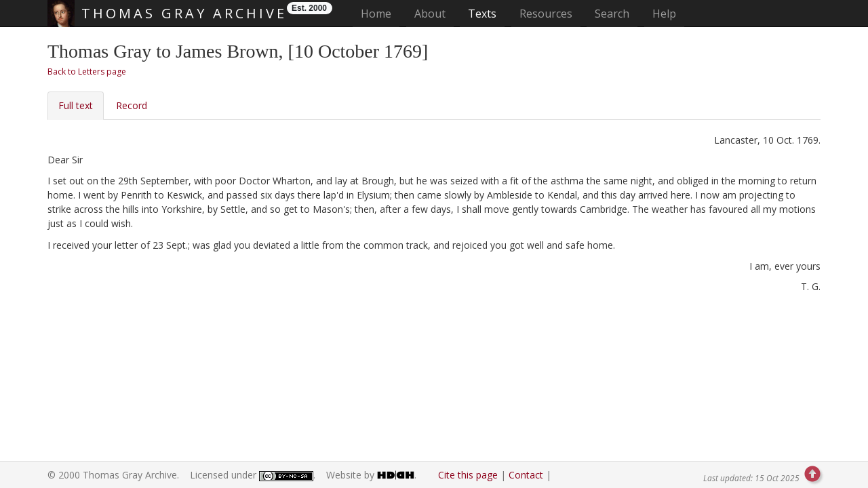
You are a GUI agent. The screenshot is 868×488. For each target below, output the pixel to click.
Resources (546, 14)
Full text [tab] (76, 105)
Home (380, 13)
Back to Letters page (87, 72)
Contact (526, 475)
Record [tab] (132, 105)
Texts (482, 14)
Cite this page (468, 475)
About (430, 14)
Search (612, 14)
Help (664, 14)
